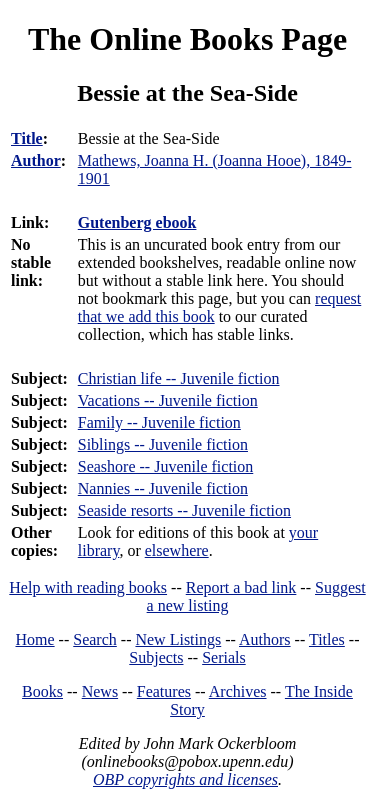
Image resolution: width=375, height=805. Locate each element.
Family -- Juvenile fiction (159, 422)
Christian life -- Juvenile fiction (179, 378)
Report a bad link (241, 587)
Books (42, 691)
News (100, 691)
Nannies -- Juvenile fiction (163, 488)
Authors (265, 639)
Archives (238, 691)
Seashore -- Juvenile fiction (166, 466)
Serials (224, 657)
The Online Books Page (187, 39)
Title (27, 138)
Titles (327, 639)
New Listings (178, 639)
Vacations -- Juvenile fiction (168, 400)
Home (35, 639)
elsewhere (177, 550)
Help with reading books (88, 587)
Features (164, 691)
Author (36, 160)
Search (95, 639)
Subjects (156, 657)
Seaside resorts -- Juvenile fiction (184, 510)
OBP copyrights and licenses (185, 779)
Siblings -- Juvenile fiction (163, 444)
